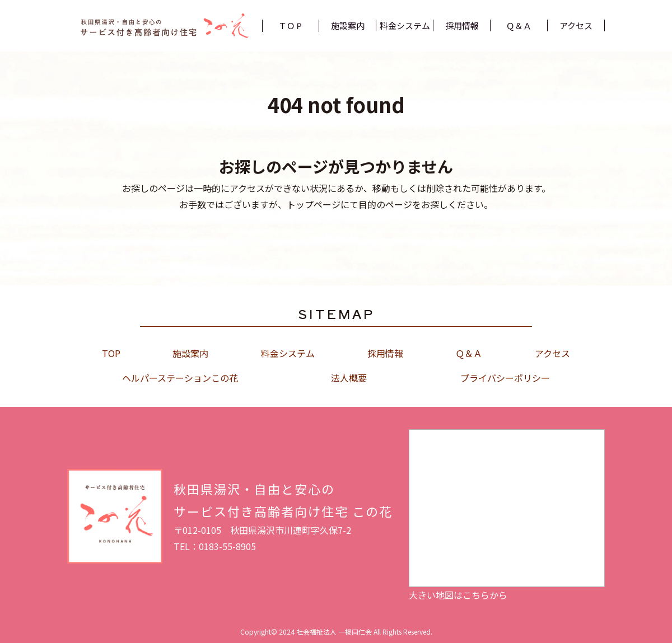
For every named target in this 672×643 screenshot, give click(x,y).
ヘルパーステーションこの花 (180, 378)
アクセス (552, 353)
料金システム (288, 353)
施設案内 (190, 353)
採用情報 (385, 353)
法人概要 (349, 378)
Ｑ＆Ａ (469, 353)
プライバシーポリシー (505, 378)
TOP (111, 353)
